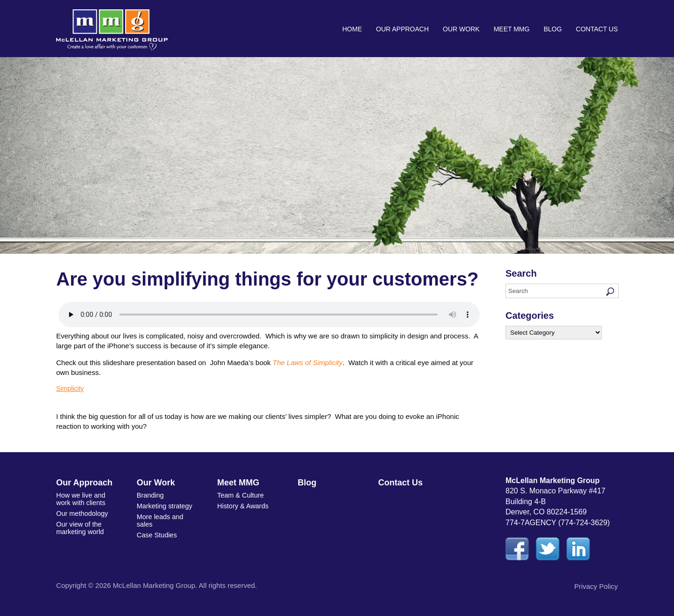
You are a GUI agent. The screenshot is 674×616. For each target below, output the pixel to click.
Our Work (461, 29)
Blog (553, 29)
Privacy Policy (596, 586)
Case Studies (156, 532)
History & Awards (242, 505)
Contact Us (597, 29)
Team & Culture (240, 495)
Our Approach (402, 29)
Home (352, 29)
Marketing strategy (164, 505)
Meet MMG (512, 29)
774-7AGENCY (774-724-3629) (558, 523)
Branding (150, 495)
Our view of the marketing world (79, 525)
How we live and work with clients (80, 498)
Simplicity (70, 389)
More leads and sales (159, 518)
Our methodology (81, 512)
